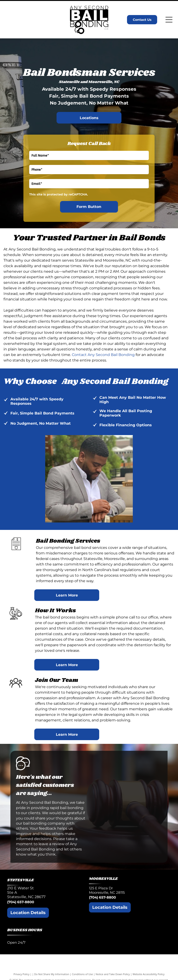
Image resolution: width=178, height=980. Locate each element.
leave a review (51, 844)
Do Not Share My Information (52, 974)
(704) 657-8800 (21, 902)
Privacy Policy (21, 974)
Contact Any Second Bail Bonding (103, 355)
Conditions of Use (82, 974)
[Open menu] (169, 20)
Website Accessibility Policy (149, 974)
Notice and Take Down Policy (113, 974)
